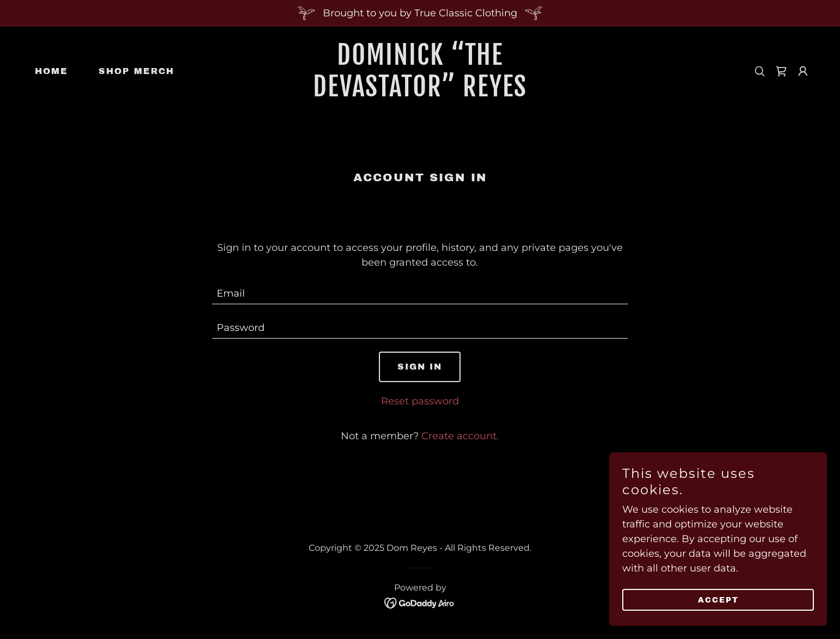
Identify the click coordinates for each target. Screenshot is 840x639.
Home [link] (51, 71)
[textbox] (420, 294)
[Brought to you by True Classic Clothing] (420, 13)
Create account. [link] (460, 436)
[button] (803, 71)
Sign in (420, 367)
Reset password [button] (420, 401)
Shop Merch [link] (136, 71)
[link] (420, 93)
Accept (718, 600)
